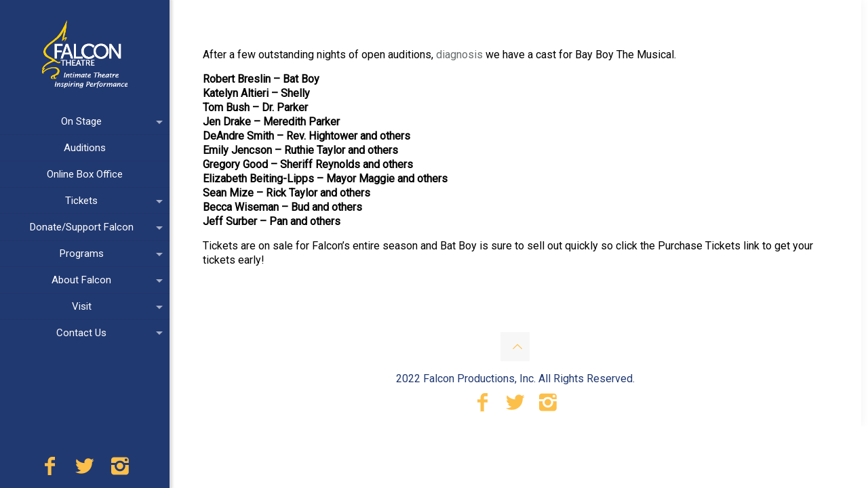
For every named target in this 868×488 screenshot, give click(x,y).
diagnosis (459, 55)
